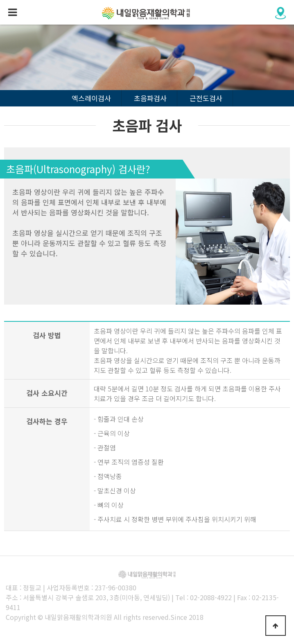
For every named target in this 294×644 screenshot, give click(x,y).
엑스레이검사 (91, 98)
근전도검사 (206, 98)
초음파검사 (150, 98)
